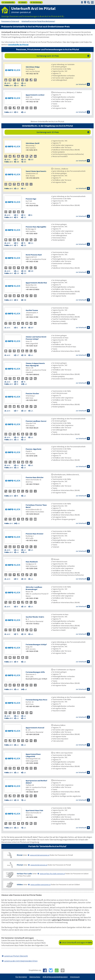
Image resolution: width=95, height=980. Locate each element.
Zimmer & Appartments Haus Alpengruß (35, 364)
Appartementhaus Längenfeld (33, 755)
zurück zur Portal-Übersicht (16, 956)
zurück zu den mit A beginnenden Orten (21, 961)
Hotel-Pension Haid (34, 255)
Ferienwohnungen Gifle (35, 672)
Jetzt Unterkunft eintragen (77, 942)
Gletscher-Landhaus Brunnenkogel (34, 588)
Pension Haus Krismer (35, 534)
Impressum (75, 977)
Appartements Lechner (35, 95)
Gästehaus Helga (33, 67)
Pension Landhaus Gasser (36, 421)
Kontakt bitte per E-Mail (36, 679)
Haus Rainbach (32, 562)
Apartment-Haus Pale (34, 810)
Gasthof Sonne (32, 310)
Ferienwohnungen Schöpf (36, 644)
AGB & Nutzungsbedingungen (55, 977)
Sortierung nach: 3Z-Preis (63, 56)
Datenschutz (35, 977)
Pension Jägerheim (34, 449)
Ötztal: (20, 855)
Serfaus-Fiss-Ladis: (25, 874)
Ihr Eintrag (36, 2)
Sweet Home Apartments (36, 171)
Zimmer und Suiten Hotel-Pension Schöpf (36, 338)
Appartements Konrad (35, 728)
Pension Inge (31, 199)
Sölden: (20, 885)
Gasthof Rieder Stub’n (35, 617)
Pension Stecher (32, 393)
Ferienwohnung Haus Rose (36, 700)
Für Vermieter (21, 977)
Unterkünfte (8, 2)
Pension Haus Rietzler (35, 477)
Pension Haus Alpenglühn (36, 227)
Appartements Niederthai (36, 283)
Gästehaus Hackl (33, 143)
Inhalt (22, 2)
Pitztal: (20, 865)
